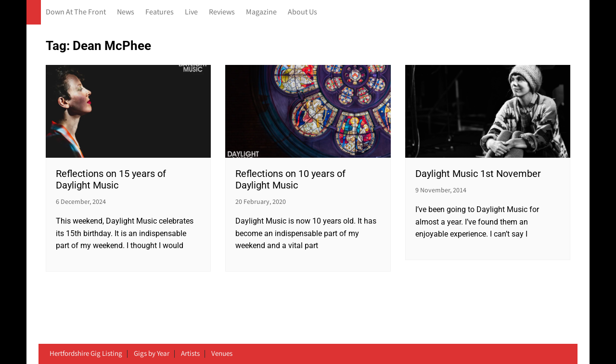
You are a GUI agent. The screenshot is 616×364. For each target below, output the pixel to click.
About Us (302, 12)
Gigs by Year (152, 354)
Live (191, 12)
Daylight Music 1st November (478, 174)
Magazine (261, 12)
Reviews (222, 12)
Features (160, 12)
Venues (222, 354)
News (126, 12)
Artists (190, 354)
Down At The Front (76, 12)
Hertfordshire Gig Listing (86, 354)
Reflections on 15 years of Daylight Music (111, 179)
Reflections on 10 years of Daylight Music (290, 179)
